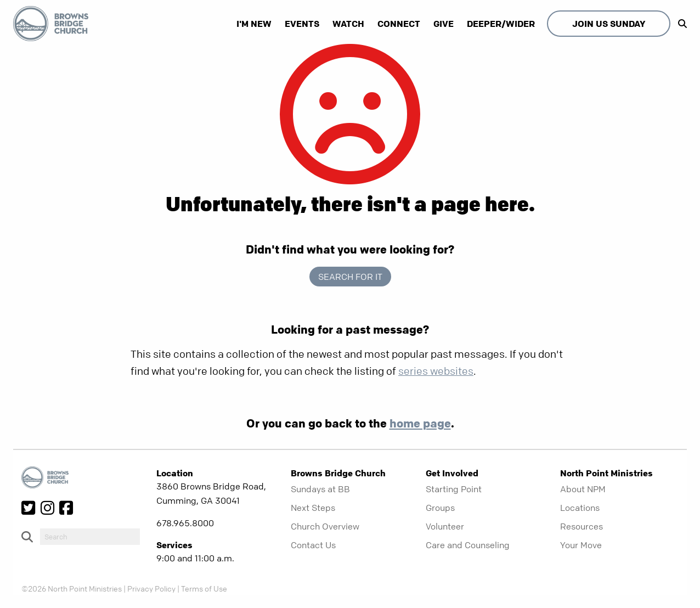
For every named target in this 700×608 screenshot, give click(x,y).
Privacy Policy (151, 588)
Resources (582, 526)
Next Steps (313, 508)
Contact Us (313, 545)
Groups (440, 508)
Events (302, 24)
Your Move (581, 545)
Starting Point (454, 489)
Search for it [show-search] (350, 277)
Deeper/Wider (501, 24)
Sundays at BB (320, 489)
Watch (348, 24)
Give (444, 24)
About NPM (583, 489)
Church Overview (325, 526)
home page (420, 423)
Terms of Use (204, 588)
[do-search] (90, 537)
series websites (436, 371)
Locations (580, 508)
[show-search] (680, 24)
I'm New (254, 24)
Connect (399, 24)
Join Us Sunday (609, 24)
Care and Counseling (468, 545)
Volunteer (445, 526)
